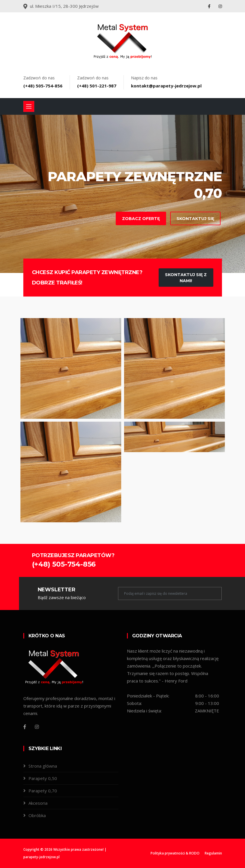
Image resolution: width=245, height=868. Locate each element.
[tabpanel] (122, 194)
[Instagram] (37, 727)
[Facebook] (25, 727)
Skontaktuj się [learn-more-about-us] (186, 219)
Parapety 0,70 (43, 791)
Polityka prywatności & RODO (175, 853)
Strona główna (43, 766)
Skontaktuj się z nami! (186, 278)
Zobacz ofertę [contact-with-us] (131, 219)
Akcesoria (38, 803)
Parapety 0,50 (43, 778)
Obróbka (37, 815)
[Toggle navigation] (29, 106)
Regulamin (213, 853)
